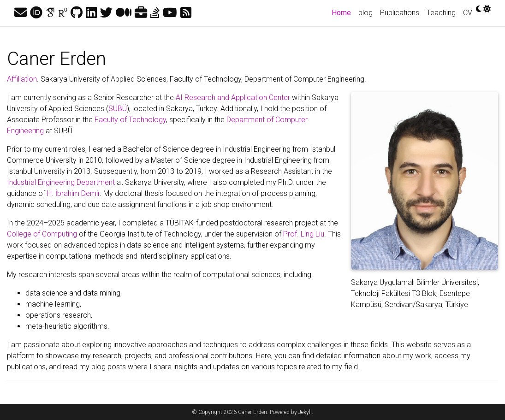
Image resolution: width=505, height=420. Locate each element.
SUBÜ (118, 109)
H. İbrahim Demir (73, 193)
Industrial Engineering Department (61, 182)
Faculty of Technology (130, 120)
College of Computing (42, 234)
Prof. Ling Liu (304, 234)
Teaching (441, 13)
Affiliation (22, 79)
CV (468, 13)
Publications (400, 13)
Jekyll (305, 412)
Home (343, 12)
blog (365, 13)
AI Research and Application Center (233, 98)
